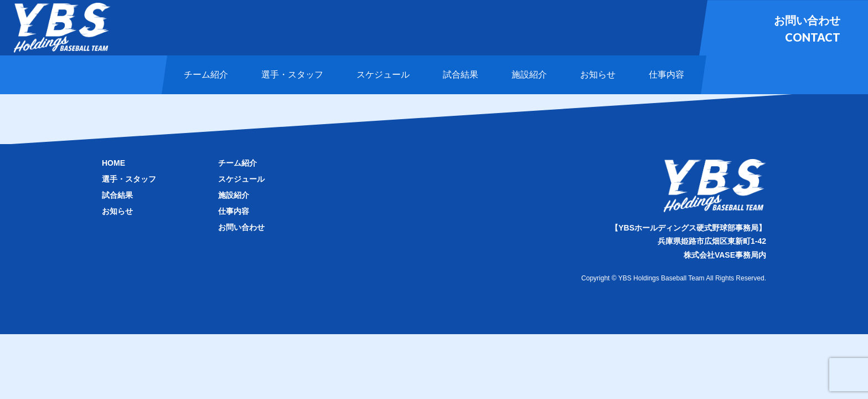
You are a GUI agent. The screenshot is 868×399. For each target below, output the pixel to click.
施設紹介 (234, 195)
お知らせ (117, 211)
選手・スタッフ (129, 179)
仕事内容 (234, 211)
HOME (113, 163)
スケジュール (241, 179)
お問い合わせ (241, 227)
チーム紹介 (237, 163)
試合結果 (117, 195)
